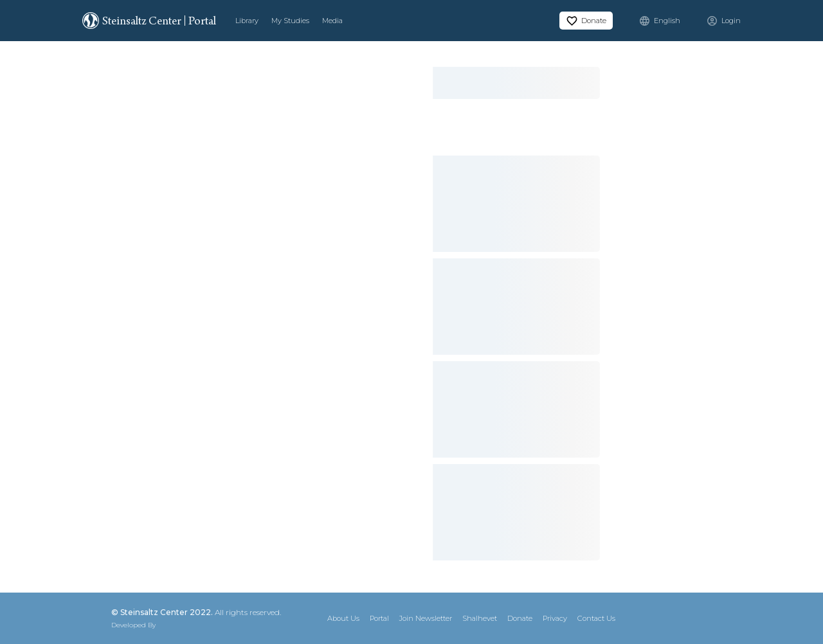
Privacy (555, 618)
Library (247, 21)
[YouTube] (734, 618)
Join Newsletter (426, 618)
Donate (520, 618)
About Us (343, 618)
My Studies (290, 21)
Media (332, 21)
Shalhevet (480, 618)
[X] (665, 618)
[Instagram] (711, 618)
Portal (379, 618)
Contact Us (596, 618)
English (667, 21)
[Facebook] (688, 618)
